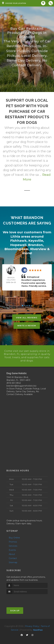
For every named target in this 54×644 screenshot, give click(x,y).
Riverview (38, 248)
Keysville (36, 240)
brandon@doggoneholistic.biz (21, 385)
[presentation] (22, 599)
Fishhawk (18, 240)
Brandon (35, 244)
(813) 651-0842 (14, 382)
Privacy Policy (32, 625)
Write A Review (27, 325)
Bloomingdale (16, 248)
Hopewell (18, 244)
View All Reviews (27, 317)
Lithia (15, 236)
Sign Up (15, 610)
